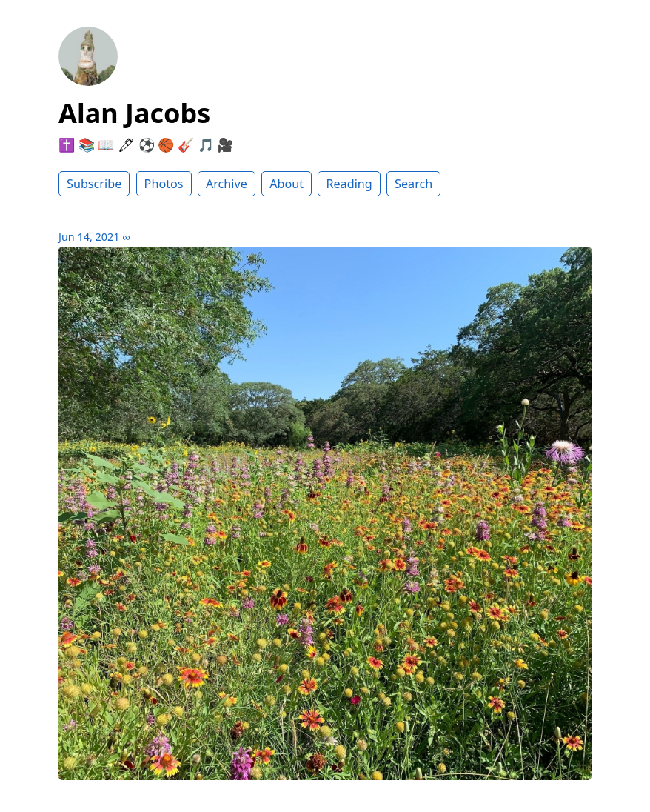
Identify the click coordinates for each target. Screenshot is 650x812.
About (287, 184)
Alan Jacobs (134, 113)
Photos (164, 184)
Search (413, 184)
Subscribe (94, 184)
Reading (349, 184)
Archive (227, 184)
